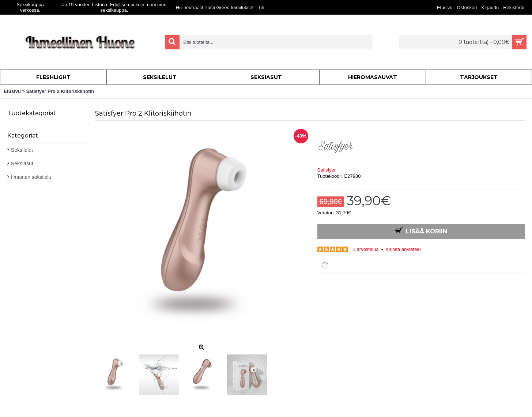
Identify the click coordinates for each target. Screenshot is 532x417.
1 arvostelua (366, 249)
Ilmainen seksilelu (31, 177)
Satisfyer (327, 170)
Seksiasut (22, 164)
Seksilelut (22, 150)
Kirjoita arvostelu (403, 249)
